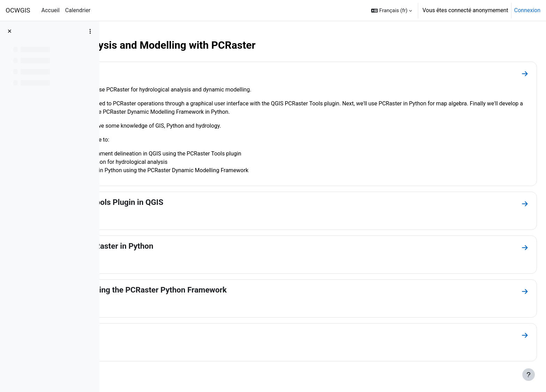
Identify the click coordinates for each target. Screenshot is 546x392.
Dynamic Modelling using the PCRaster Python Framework (221, 290)
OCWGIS (18, 10)
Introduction (140, 72)
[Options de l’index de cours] (90, 31)
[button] (392, 10)
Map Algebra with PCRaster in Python (185, 246)
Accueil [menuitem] (50, 10)
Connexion (527, 10)
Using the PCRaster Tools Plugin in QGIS (190, 202)
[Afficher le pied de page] (529, 375)
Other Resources (148, 334)
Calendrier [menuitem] (78, 10)
